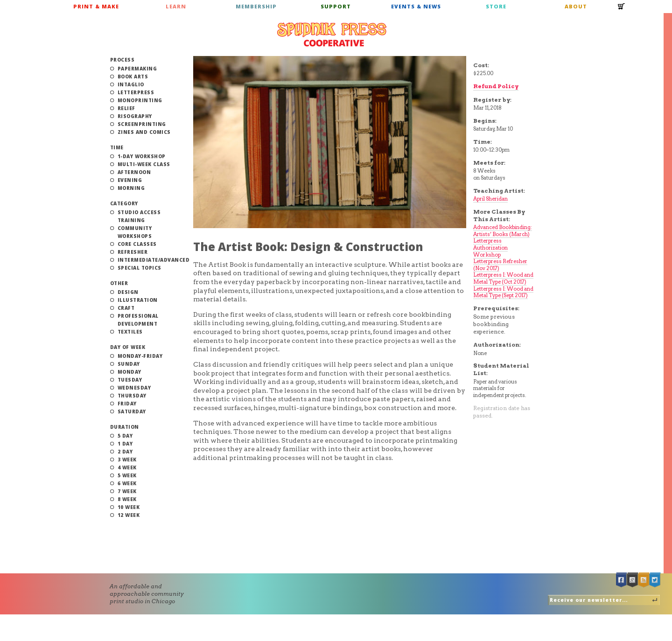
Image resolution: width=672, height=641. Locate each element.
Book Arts (133, 77)
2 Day (125, 452)
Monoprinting (140, 100)
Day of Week (128, 347)
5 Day (125, 436)
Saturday (132, 411)
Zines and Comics (144, 132)
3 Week (127, 460)
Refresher (133, 252)
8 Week (127, 499)
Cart (622, 9)
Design (128, 292)
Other (119, 283)
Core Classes (137, 244)
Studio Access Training (139, 216)
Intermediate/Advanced (154, 260)
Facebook (622, 580)
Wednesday (134, 388)
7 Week (127, 491)
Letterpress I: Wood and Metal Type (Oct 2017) (503, 278)
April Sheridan (490, 199)
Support (336, 6)
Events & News (416, 6)
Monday (129, 372)
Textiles (130, 332)
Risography (135, 116)
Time (117, 147)
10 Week (129, 507)
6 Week (127, 483)
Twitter (655, 580)
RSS (644, 580)
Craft (126, 308)
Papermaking (137, 69)
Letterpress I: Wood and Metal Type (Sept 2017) (503, 292)
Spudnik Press (332, 35)
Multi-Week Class (144, 164)
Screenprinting (142, 124)
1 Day (125, 444)
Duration (125, 427)
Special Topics (140, 268)
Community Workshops (135, 232)
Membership (256, 6)
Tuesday (130, 380)
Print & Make (96, 6)
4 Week (127, 467)
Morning (131, 188)
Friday (127, 404)
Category (124, 203)
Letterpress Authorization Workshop (490, 247)
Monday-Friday (140, 356)
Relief (126, 108)
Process (122, 60)
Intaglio (131, 84)
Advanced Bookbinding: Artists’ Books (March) (503, 231)
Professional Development (138, 320)
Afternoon (134, 172)
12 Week (129, 515)
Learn (176, 6)
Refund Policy (496, 86)
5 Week (127, 475)
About (576, 6)
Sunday (129, 364)
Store (496, 6)
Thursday (132, 396)
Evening (130, 180)
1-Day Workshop (142, 156)
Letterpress (136, 92)
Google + (633, 580)
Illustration (138, 300)
